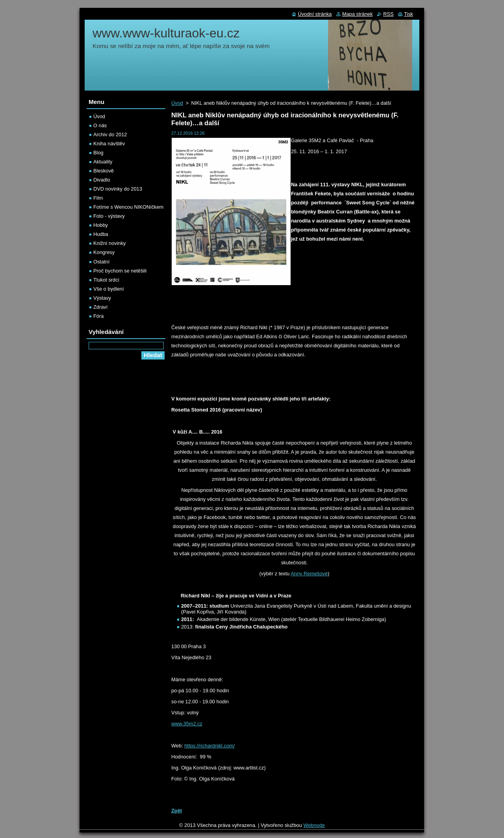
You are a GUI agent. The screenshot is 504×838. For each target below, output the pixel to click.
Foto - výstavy (109, 216)
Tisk (409, 14)
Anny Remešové (309, 574)
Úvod (177, 103)
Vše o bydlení (109, 289)
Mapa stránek (358, 14)
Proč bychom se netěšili (120, 271)
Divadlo (102, 180)
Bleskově (104, 171)
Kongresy (104, 252)
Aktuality (103, 162)
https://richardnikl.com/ (209, 746)
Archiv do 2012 (110, 134)
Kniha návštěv (109, 144)
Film (98, 198)
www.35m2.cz (187, 724)
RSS (388, 14)
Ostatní (101, 262)
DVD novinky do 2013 (118, 189)
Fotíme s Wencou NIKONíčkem (128, 207)
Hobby (101, 225)
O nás (100, 125)
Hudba (101, 234)
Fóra (98, 316)
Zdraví (100, 307)
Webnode (314, 825)
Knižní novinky (110, 243)
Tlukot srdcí (106, 280)
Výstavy (102, 298)
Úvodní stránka (315, 14)
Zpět (177, 811)
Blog (98, 153)
